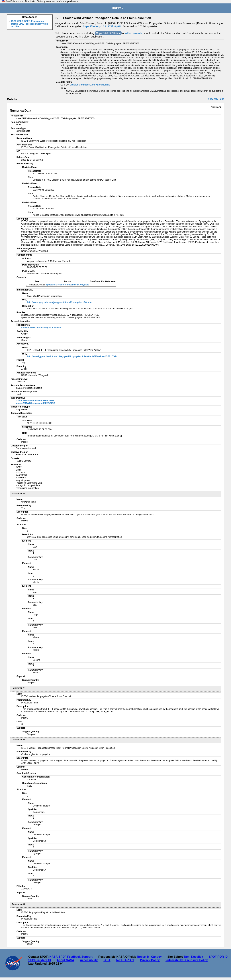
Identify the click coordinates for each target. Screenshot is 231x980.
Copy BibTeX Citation (108, 33)
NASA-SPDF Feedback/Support (71, 957)
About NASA (65, 960)
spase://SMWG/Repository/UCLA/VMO (41, 328)
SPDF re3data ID (40, 960)
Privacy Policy (150, 960)
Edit (222, 99)
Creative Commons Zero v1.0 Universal (90, 85)
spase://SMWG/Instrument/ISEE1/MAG (35, 403)
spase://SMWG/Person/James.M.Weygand (68, 285)
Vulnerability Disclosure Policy (187, 960)
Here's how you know (66, 1)
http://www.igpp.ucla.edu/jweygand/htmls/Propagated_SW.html (60, 302)
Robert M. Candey (149, 957)
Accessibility (89, 960)
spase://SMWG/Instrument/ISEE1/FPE (35, 401)
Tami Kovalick (193, 957)
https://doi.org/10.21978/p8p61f (102, 26)
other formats (134, 33)
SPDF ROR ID (218, 957)
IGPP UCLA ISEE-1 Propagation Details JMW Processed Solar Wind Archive (29, 24)
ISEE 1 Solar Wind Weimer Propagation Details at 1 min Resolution (103, 18)
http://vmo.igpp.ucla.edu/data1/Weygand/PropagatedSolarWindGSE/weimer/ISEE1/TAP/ (72, 356)
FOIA (107, 960)
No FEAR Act (125, 960)
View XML (213, 99)
